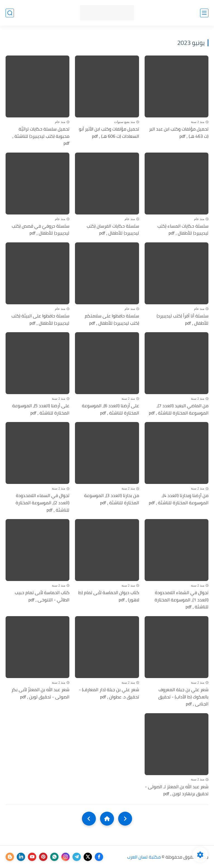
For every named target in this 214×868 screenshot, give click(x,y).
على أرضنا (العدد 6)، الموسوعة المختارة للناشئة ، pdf (110, 409)
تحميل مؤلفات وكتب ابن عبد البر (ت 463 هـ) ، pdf (179, 133)
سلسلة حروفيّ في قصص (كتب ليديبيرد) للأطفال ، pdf (41, 230)
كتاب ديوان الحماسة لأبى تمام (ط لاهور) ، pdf (109, 596)
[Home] (107, 819)
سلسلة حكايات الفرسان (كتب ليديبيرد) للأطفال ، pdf (113, 230)
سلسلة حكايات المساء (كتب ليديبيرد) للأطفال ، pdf (183, 230)
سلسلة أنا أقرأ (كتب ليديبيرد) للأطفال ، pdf (183, 320)
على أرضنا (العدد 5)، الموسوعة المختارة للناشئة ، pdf (41, 409)
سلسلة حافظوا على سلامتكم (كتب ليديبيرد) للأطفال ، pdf (112, 320)
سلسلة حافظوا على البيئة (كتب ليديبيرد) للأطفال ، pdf (40, 320)
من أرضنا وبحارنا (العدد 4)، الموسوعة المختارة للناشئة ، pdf (179, 499)
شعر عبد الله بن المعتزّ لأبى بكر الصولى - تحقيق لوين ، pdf (40, 693)
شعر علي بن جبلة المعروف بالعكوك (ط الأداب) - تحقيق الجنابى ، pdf (183, 697)
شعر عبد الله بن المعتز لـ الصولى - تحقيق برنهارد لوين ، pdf (177, 790)
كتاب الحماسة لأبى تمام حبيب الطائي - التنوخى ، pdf (42, 596)
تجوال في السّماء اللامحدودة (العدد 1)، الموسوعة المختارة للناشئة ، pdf (182, 600)
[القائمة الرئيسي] (204, 13)
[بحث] (10, 13)
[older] (125, 819)
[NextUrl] (89, 819)
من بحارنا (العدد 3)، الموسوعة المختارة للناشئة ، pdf (112, 499)
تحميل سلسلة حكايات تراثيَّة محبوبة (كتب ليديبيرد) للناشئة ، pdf (41, 136)
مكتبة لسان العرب (144, 857)
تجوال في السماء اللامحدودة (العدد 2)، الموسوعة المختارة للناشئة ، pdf (42, 503)
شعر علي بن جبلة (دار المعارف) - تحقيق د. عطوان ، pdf (109, 693)
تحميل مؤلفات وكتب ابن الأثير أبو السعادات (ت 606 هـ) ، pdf (109, 133)
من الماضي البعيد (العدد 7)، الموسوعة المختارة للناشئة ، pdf (179, 409)
